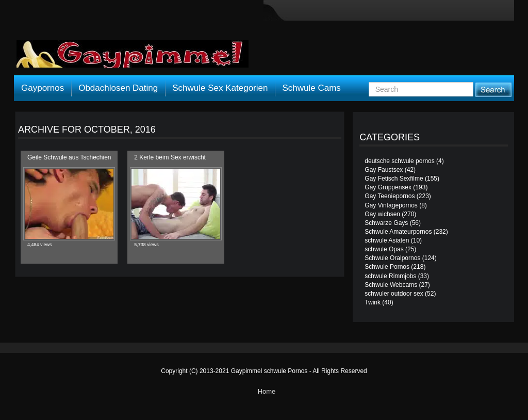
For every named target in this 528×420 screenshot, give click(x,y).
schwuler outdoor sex (394, 294)
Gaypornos (43, 88)
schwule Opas (384, 249)
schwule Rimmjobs (390, 276)
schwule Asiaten (387, 240)
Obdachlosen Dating (118, 88)
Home (267, 391)
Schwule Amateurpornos (398, 232)
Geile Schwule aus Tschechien (69, 157)
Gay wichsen (382, 214)
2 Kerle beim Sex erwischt (170, 157)
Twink (373, 302)
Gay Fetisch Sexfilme (394, 179)
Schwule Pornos (387, 267)
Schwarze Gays (386, 223)
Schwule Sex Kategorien (220, 88)
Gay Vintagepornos (391, 205)
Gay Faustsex (384, 170)
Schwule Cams (311, 88)
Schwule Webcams (391, 285)
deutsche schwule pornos (399, 161)
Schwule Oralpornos (392, 258)
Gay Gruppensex (388, 187)
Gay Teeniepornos (390, 196)
